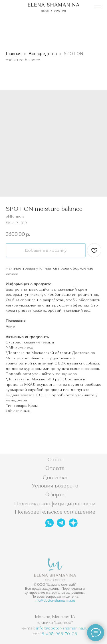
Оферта (55, 495)
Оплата (55, 468)
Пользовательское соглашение (55, 512)
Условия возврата (55, 486)
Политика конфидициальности (55, 504)
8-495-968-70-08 (59, 634)
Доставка (55, 478)
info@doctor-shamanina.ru (55, 601)
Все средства (43, 54)
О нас (55, 460)
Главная (14, 54)
